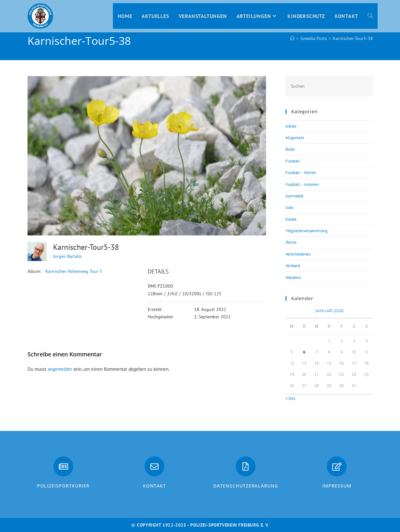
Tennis (291, 242)
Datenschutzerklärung (246, 486)
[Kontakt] (154, 466)
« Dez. (291, 398)
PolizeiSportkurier (63, 486)
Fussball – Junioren (302, 184)
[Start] (292, 38)
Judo (290, 207)
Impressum (337, 486)
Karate (291, 219)
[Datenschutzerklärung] (246, 466)
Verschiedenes (298, 254)
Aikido (291, 126)
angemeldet (60, 369)
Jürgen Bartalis (67, 256)
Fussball (293, 161)
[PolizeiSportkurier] (63, 466)
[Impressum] (337, 466)
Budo (290, 149)
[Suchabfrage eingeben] (329, 86)
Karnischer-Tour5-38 (353, 38)
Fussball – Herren (301, 173)
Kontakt (154, 486)
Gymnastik (294, 196)
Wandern (293, 278)
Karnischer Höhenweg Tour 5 (74, 271)
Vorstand (293, 266)
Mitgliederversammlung (306, 231)
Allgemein (295, 138)
